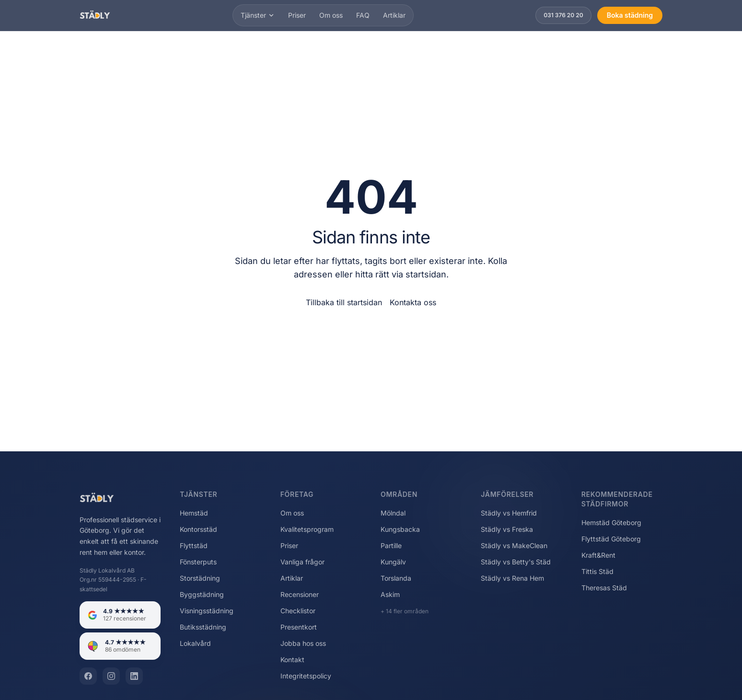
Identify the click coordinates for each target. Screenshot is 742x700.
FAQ (363, 15)
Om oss (331, 15)
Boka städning (630, 15)
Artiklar (394, 15)
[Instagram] (111, 676)
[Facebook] (88, 676)
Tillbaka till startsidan (344, 302)
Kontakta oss (413, 302)
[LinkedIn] (134, 676)
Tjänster (258, 15)
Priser (297, 15)
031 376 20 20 (563, 15)
